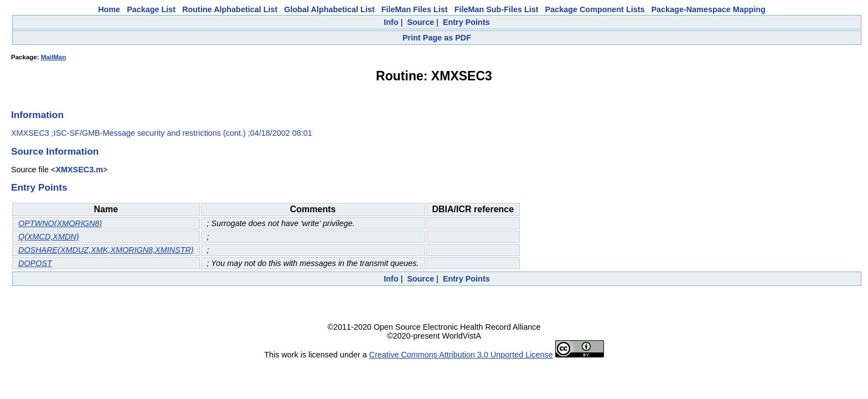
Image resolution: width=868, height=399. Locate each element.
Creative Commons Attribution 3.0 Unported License (461, 355)
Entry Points (466, 22)
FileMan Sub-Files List (497, 9)
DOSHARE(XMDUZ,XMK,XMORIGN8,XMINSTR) (106, 250)
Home (109, 9)
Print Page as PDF (437, 38)
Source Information (55, 151)
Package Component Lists (595, 9)
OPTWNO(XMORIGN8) (60, 223)
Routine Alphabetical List (230, 9)
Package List (151, 9)
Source (420, 22)
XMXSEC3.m (79, 170)
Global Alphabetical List (329, 9)
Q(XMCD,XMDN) (49, 237)
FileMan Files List (415, 9)
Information (37, 115)
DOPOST (35, 263)
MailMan (53, 57)
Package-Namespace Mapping (709, 9)
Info (391, 22)
